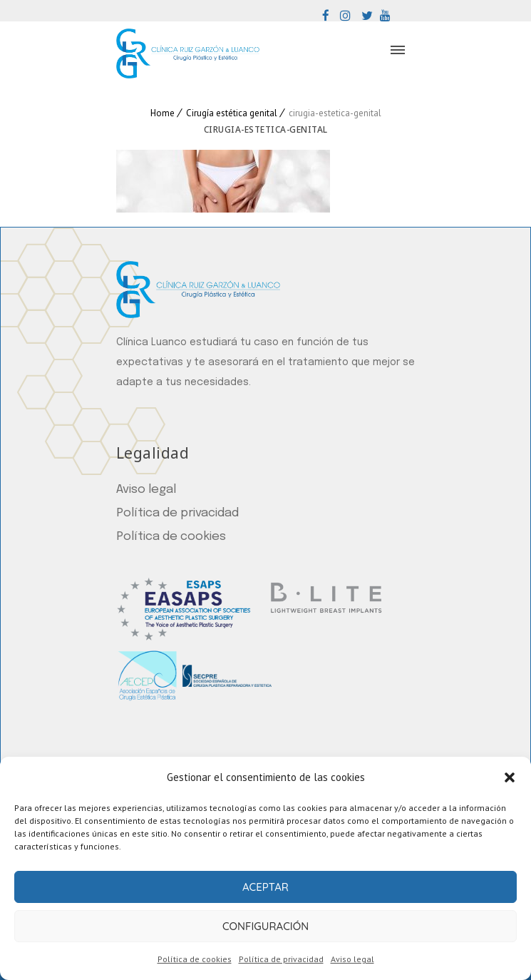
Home (163, 113)
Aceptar (265, 887)
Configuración (265, 926)
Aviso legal (352, 959)
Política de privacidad (281, 959)
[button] (510, 777)
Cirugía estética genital (232, 113)
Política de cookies (195, 959)
